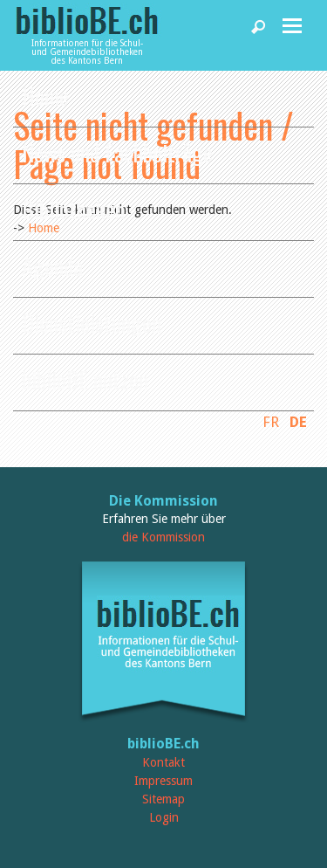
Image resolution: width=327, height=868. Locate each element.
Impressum (163, 781)
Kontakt (163, 762)
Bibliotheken (73, 209)
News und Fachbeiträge (117, 152)
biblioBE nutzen (85, 379)
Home (45, 96)
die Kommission (163, 537)
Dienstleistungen (92, 323)
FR (271, 422)
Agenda (52, 266)
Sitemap (163, 799)
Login (164, 817)
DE (298, 422)
